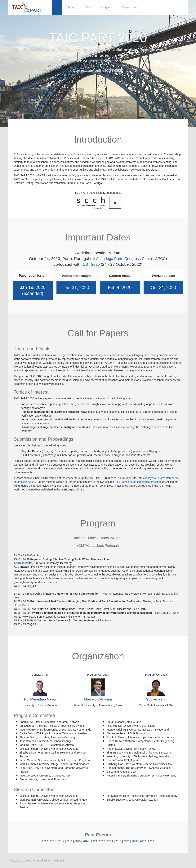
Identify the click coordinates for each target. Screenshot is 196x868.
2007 (143, 841)
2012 (102, 841)
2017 (61, 841)
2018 (53, 841)
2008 (135, 841)
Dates (71, 7)
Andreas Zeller (23, 563)
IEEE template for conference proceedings (140, 482)
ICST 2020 (114, 70)
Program (106, 7)
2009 (126, 841)
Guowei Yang (156, 699)
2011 (110, 841)
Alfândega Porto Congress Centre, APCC (131, 258)
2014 (86, 841)
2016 (69, 841)
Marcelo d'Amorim (98, 699)
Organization (131, 7)
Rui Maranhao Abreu (40, 699)
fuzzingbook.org (24, 582)
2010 (118, 841)
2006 (151, 841)
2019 (45, 841)
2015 (78, 841)
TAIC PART (32, 860)
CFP (88, 7)
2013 (94, 841)
